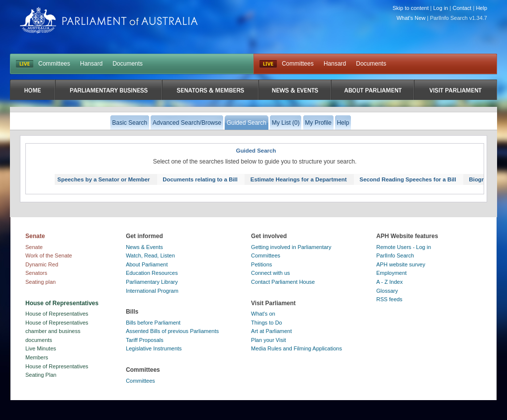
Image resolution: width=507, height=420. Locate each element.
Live (268, 64)
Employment (391, 273)
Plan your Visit (268, 340)
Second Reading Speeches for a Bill (408, 179)
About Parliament (147, 264)
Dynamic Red (42, 264)
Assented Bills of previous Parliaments (172, 331)
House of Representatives (57, 314)
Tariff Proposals (145, 340)
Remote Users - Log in (404, 247)
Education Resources (152, 273)
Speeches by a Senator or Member (103, 179)
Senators (36, 273)
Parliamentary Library (152, 282)
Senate (34, 247)
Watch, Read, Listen (150, 255)
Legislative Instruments (154, 348)
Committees (54, 64)
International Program (152, 291)
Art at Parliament (271, 331)
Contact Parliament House (283, 282)
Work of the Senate (49, 255)
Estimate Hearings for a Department (299, 179)
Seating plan (41, 282)
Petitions (261, 264)
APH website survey (401, 264)
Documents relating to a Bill (200, 179)
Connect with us (270, 273)
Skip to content (411, 8)
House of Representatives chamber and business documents (57, 331)
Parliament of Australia (109, 20)
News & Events (144, 247)
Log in (441, 8)
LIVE (25, 64)
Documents (127, 64)
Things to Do (266, 323)
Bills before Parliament (153, 323)
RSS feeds (389, 299)
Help (481, 8)
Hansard (91, 64)
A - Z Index (389, 282)
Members (37, 357)
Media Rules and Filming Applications (296, 348)
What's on (263, 314)
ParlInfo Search (395, 255)
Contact (462, 8)
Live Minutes (41, 348)
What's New (411, 18)
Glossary (387, 291)
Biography (483, 179)
